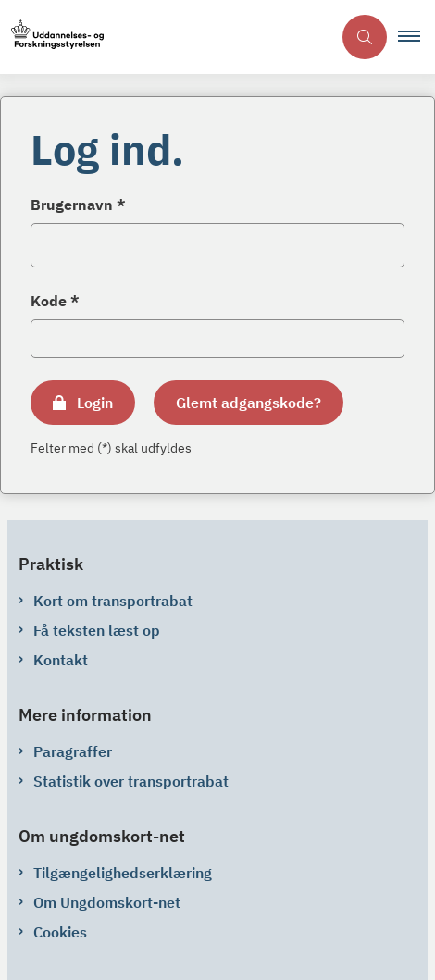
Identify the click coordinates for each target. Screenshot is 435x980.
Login (95, 403)
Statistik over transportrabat (131, 781)
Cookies (60, 932)
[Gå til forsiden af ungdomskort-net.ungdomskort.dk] (166, 37)
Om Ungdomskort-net (107, 902)
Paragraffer (73, 751)
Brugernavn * (78, 205)
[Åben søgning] (365, 37)
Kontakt (61, 660)
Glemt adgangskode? (249, 403)
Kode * (55, 301)
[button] (416, 37)
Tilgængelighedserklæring (123, 873)
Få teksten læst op (97, 630)
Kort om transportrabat (113, 601)
